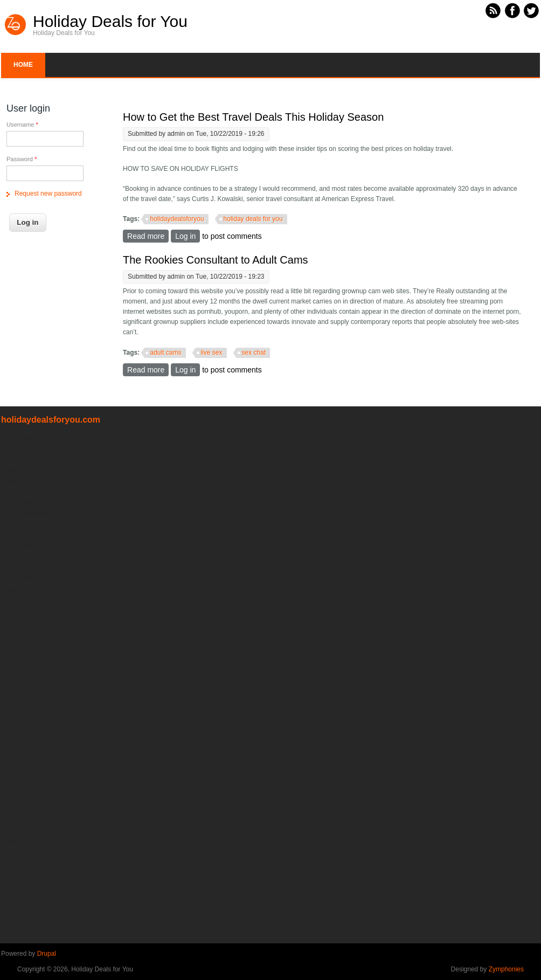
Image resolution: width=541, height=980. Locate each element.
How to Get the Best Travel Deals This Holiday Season (253, 117)
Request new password (48, 194)
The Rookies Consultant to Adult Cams (216, 260)
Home (23, 65)
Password (22, 159)
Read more (148, 236)
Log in (185, 236)
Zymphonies (506, 969)
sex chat (254, 353)
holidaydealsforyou (177, 219)
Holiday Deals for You (110, 22)
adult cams (165, 353)
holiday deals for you (253, 219)
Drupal (47, 954)
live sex (212, 353)
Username (22, 125)
